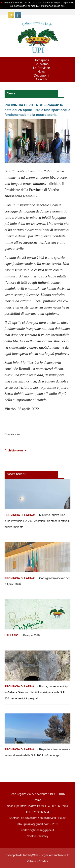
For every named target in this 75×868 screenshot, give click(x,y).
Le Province (41, 68)
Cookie (31, 836)
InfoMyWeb (31, 855)
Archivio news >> (16, 450)
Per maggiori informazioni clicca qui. (46, 6)
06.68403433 (48, 818)
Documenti (41, 75)
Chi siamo (41, 64)
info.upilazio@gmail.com (33, 824)
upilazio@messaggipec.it (37, 830)
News (41, 72)
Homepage (41, 60)
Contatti (41, 79)
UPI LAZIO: (12, 635)
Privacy (43, 836)
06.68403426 (30, 818)
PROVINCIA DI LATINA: (20, 515)
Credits (43, 861)
